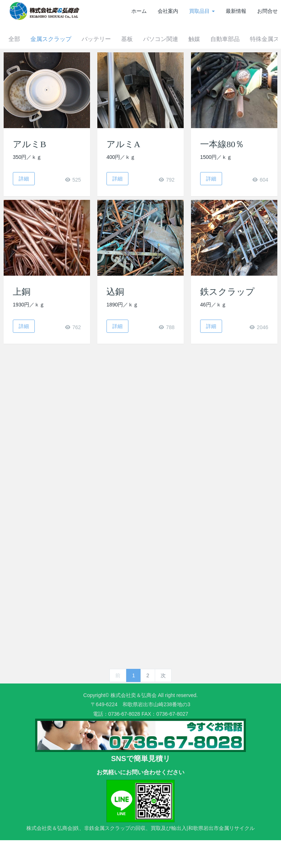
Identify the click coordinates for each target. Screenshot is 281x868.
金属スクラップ (64, 67)
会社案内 (168, 11)
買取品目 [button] (202, 11)
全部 (26, 67)
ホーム (139, 11)
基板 (143, 67)
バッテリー (111, 67)
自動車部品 (246, 67)
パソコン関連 (179, 67)
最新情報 (236, 11)
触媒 (214, 67)
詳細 (24, 206)
